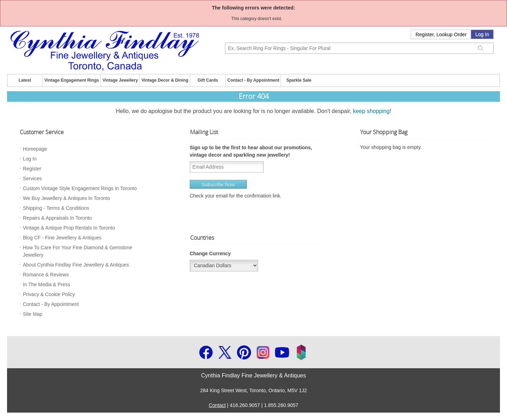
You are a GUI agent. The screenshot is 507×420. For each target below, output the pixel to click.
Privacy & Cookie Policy (49, 294)
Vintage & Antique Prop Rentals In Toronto (69, 228)
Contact (217, 405)
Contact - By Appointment (254, 80)
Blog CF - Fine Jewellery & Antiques (62, 238)
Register (32, 169)
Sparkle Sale (299, 80)
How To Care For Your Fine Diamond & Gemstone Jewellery (77, 251)
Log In (482, 35)
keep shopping (371, 111)
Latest (25, 80)
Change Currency (210, 253)
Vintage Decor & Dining (165, 80)
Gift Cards (208, 80)
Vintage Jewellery (120, 80)
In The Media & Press (46, 284)
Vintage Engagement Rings (72, 80)
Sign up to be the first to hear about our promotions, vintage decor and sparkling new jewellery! (251, 151)
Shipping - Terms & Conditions (56, 208)
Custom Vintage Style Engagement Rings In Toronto (80, 188)
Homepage (35, 149)
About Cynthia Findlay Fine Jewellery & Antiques (76, 265)
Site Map (33, 314)
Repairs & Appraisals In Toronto (57, 218)
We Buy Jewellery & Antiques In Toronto (67, 198)
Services (32, 178)
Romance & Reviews (46, 275)
